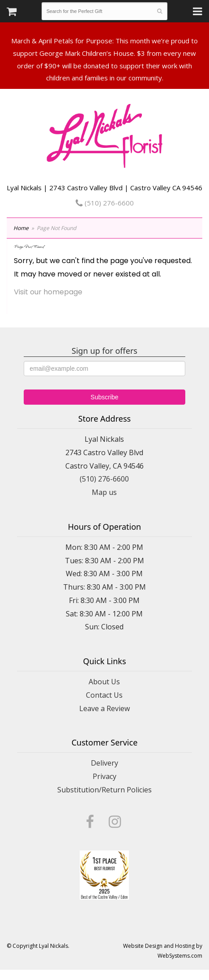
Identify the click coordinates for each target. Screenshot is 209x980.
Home (21, 228)
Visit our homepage (48, 292)
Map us (104, 492)
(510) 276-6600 (105, 203)
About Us (104, 682)
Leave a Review (104, 708)
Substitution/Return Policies (104, 790)
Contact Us (104, 695)
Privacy (104, 776)
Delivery (104, 763)
